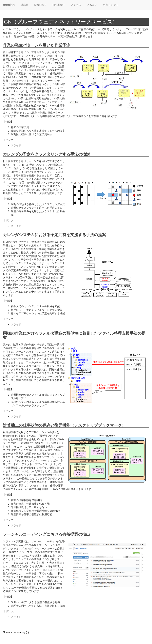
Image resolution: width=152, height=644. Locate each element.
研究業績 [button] (59, 5)
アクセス (76, 5)
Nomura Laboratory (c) (16, 632)
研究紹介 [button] (40, 5)
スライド (16, 145)
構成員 (24, 5)
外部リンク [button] (111, 5)
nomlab (9, 5)
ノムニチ (92, 5)
